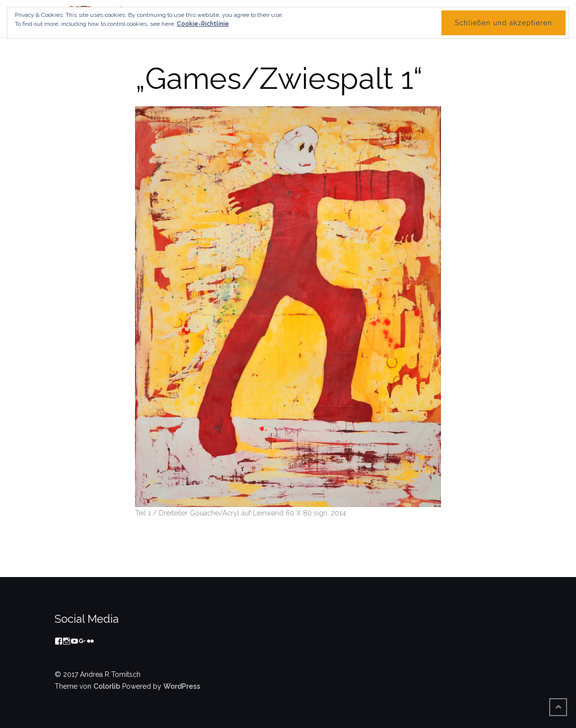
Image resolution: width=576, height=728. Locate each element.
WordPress (182, 686)
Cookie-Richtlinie (203, 24)
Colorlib (107, 686)
